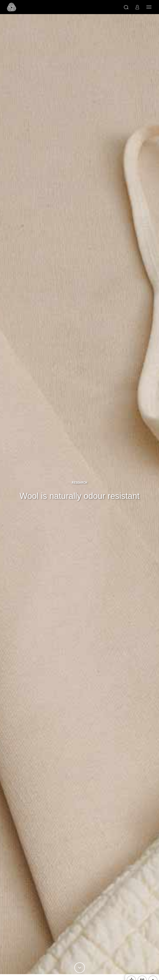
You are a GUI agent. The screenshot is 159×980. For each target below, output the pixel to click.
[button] (126, 7)
